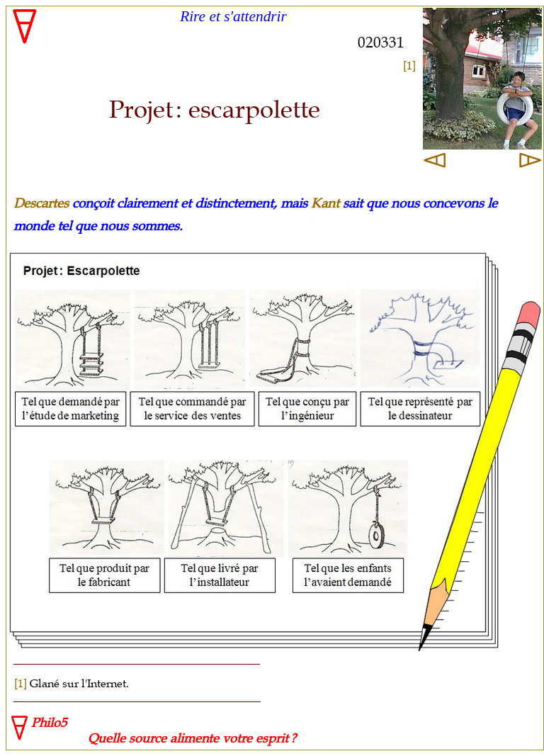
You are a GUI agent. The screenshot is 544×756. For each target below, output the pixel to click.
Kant (325, 203)
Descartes (41, 203)
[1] (409, 65)
